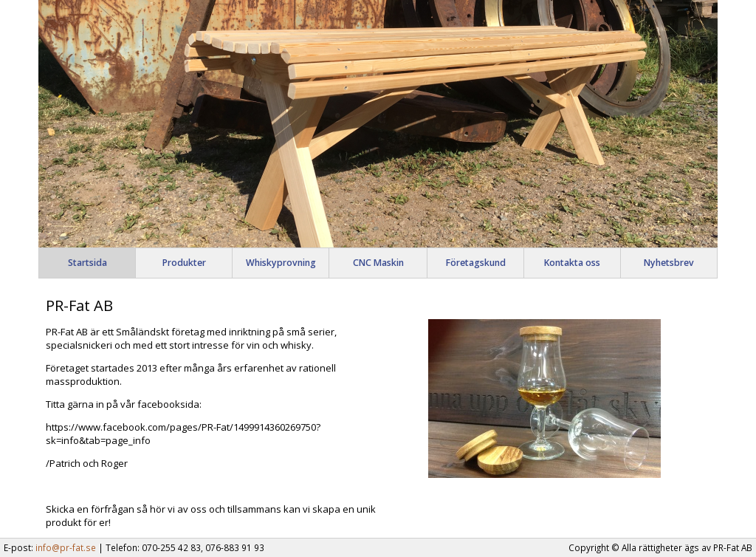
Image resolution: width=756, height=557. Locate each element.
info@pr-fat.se (66, 547)
